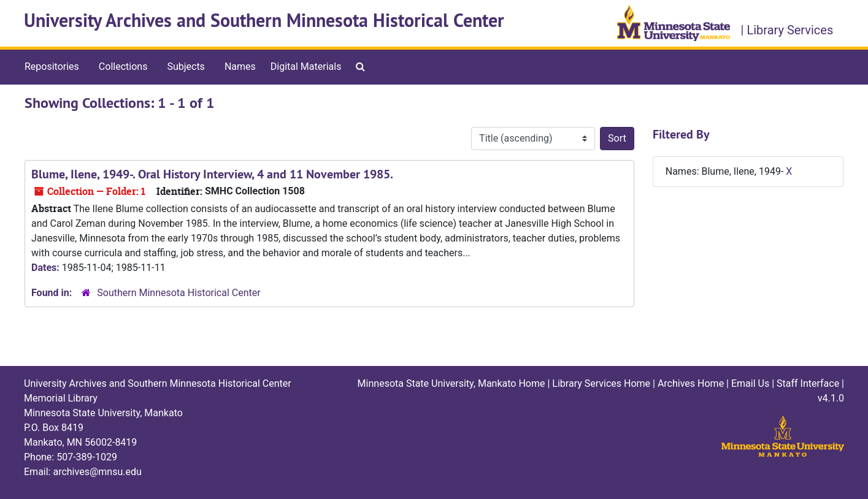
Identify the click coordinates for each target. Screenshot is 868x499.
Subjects (186, 67)
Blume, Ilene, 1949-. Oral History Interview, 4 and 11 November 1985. (212, 174)
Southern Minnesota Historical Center (179, 293)
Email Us (750, 383)
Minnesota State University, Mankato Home (451, 383)
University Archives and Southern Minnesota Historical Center (264, 21)
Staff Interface (808, 383)
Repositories (52, 67)
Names (240, 67)
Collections (123, 67)
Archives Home (691, 383)
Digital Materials (306, 67)
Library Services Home (601, 383)
